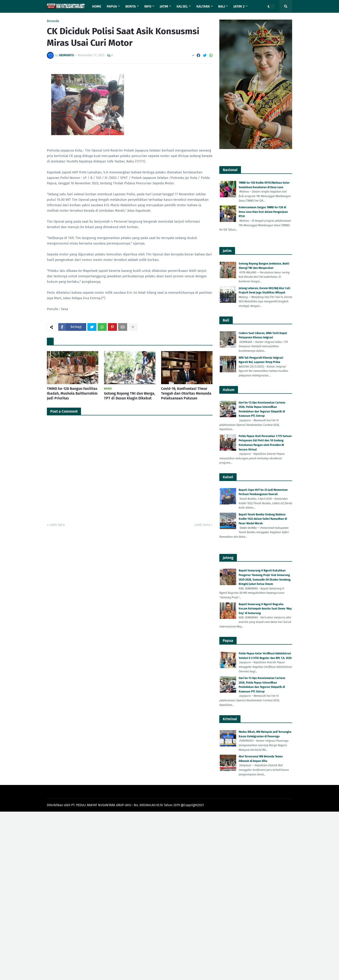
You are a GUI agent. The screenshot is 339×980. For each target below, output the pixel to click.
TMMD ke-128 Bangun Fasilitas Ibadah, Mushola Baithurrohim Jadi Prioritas (72, 393)
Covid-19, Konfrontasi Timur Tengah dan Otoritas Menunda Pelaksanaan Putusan (186, 393)
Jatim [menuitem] (164, 6)
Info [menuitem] (148, 6)
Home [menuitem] (97, 6)
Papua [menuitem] (112, 6)
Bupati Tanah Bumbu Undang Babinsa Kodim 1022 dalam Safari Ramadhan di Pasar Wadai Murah (263, 519)
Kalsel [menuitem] (182, 6)
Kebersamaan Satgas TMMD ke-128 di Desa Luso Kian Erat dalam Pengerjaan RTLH (263, 212)
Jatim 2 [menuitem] (239, 6)
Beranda (53, 21)
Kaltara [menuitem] (203, 6)
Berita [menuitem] (131, 6)
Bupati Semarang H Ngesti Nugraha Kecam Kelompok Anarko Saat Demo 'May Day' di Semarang (265, 609)
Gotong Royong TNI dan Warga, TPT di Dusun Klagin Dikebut (130, 396)
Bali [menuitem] (222, 6)
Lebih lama (202, 525)
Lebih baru (57, 525)
